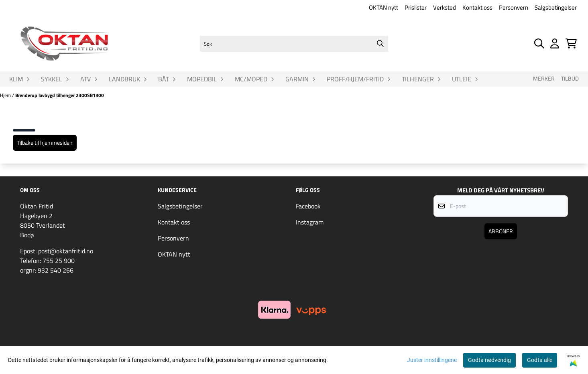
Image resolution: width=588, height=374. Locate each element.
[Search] (380, 44)
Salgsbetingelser (556, 7)
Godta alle (540, 360)
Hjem (6, 95)
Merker (544, 79)
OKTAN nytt (384, 7)
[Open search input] (539, 43)
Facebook (308, 206)
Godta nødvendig (489, 360)
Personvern (514, 7)
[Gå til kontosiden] (555, 43)
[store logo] (64, 44)
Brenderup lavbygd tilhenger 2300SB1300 (60, 95)
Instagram (310, 222)
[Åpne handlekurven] (571, 43)
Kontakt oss (477, 7)
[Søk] (294, 44)
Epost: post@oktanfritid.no (57, 251)
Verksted (445, 7)
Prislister (416, 7)
